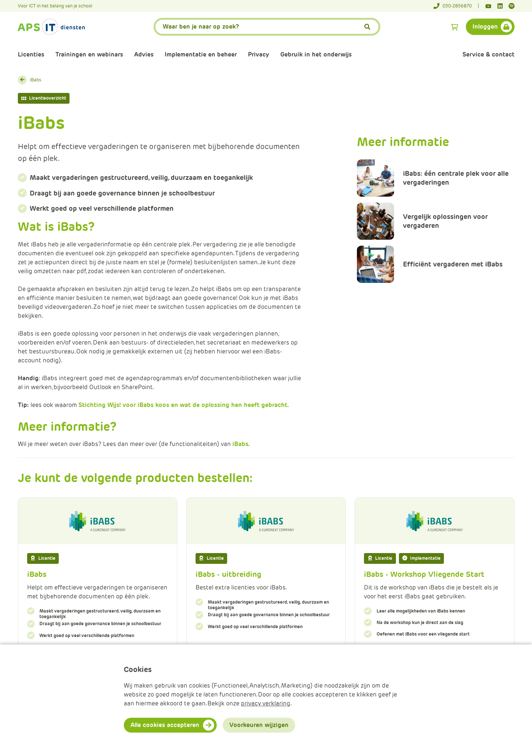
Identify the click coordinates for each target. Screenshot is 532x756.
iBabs (36, 80)
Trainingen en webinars (89, 54)
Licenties (31, 54)
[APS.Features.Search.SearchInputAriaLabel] (267, 27)
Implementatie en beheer (201, 54)
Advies (144, 54)
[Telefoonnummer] (456, 6)
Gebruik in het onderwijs (316, 54)
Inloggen (485, 27)
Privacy (259, 54)
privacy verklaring (266, 703)
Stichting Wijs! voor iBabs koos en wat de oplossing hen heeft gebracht (183, 405)
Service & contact (489, 54)
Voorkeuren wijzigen (259, 725)
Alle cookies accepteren (165, 725)
